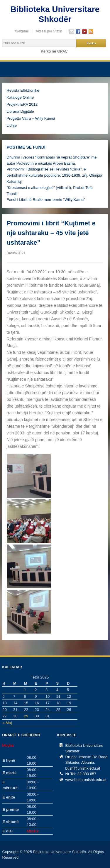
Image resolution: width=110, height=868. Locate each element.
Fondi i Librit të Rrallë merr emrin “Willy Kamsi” (46, 200)
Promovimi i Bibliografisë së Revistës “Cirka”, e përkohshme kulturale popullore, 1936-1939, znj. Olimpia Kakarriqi (55, 175)
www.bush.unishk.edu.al (86, 780)
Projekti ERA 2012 (22, 104)
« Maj (7, 723)
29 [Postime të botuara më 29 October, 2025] (26, 716)
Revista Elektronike (23, 90)
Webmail (22, 31)
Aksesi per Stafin (49, 31)
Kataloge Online (20, 97)
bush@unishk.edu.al (83, 768)
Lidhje (12, 125)
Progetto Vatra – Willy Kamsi (31, 118)
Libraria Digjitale (20, 111)
